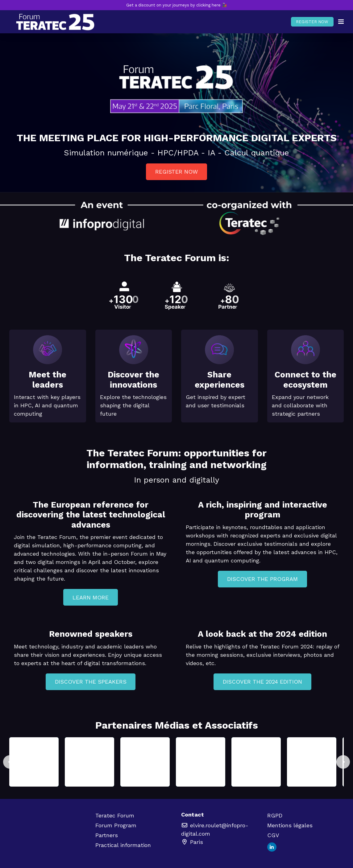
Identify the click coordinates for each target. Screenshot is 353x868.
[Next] (343, 762)
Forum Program (116, 825)
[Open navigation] (341, 22)
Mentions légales (290, 825)
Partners (107, 835)
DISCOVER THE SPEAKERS (91, 682)
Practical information (123, 845)
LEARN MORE (91, 597)
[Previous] (10, 762)
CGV (273, 835)
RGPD (275, 815)
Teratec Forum (115, 815)
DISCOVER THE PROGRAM (262, 579)
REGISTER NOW (312, 22)
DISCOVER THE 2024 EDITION (262, 682)
